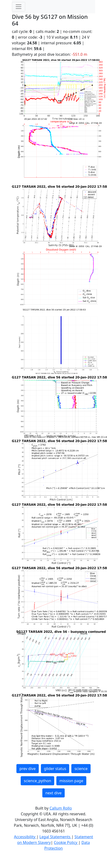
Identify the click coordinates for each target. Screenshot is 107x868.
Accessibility (25, 837)
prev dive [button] (28, 769)
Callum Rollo (61, 808)
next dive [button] (53, 793)
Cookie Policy (66, 842)
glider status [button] (55, 769)
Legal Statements (55, 837)
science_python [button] (37, 781)
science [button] (81, 769)
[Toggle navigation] (19, 7)
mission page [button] (71, 781)
